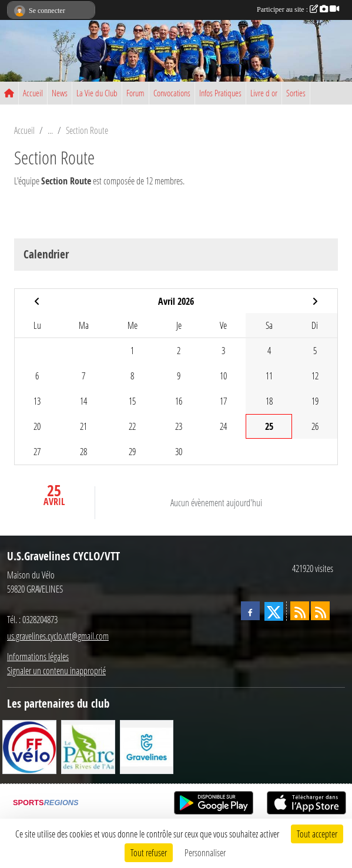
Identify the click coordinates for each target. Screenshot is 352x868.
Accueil (33, 93)
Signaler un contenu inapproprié (56, 670)
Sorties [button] (296, 93)
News (60, 93)
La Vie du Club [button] (97, 93)
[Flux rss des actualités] (300, 611)
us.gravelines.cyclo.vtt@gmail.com (58, 636)
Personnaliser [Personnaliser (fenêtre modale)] (205, 852)
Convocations (172, 93)
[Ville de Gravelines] (147, 746)
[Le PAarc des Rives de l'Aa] (88, 746)
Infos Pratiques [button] (220, 93)
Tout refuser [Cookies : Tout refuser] (149, 852)
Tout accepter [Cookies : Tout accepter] (317, 834)
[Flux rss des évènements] (320, 611)
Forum (135, 93)
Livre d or (264, 93)
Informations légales (38, 656)
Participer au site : (298, 9)
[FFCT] (29, 746)
